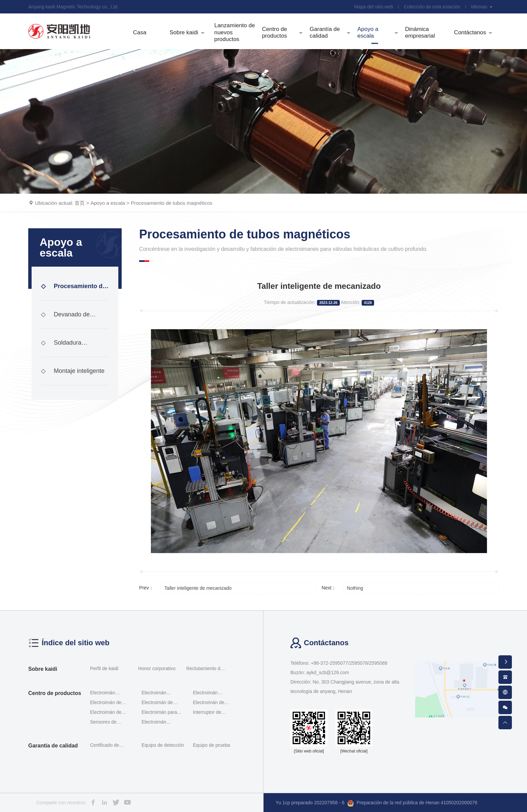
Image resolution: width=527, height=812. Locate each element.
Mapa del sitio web (374, 7)
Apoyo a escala (108, 203)
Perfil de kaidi (104, 668)
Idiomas (482, 7)
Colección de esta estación (432, 7)
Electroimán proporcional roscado (103, 693)
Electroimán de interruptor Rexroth (161, 703)
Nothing (355, 588)
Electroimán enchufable (154, 722)
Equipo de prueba (212, 745)
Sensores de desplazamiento (107, 722)
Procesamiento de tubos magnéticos (172, 203)
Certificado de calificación (105, 746)
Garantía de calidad (53, 746)
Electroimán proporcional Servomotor (206, 693)
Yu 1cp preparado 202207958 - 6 (310, 803)
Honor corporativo (157, 668)
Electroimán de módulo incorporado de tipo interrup (111, 713)
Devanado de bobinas (65, 320)
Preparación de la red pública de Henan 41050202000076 (412, 803)
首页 (80, 203)
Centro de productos (55, 693)
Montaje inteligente (73, 371)
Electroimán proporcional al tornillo (157, 693)
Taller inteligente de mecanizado (198, 588)
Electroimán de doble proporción (108, 703)
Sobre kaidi (43, 669)
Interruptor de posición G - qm (209, 713)
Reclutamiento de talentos (205, 669)
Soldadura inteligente (61, 348)
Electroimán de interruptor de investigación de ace (214, 703)
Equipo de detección (163, 745)
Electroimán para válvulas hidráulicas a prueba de (162, 713)
